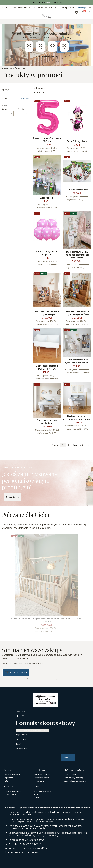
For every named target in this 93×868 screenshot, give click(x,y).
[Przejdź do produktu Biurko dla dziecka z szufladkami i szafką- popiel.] (77, 398)
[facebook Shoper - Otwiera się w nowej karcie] (17, 716)
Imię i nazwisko (22, 734)
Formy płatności (71, 774)
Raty (6, 781)
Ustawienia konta (41, 778)
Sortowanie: (39, 88)
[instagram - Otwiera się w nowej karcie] (23, 716)
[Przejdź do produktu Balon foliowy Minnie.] (77, 119)
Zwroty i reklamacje (12, 774)
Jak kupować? (10, 794)
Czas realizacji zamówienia (75, 781)
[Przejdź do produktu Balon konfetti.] (47, 175)
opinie (34, 852)
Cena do (21, 109)
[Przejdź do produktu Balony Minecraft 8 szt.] (77, 171)
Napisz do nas (12, 497)
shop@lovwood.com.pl (32, 840)
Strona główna (7, 68)
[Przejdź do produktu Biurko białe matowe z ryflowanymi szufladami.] (77, 343)
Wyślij (68, 758)
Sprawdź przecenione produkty (46, 57)
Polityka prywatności (13, 791)
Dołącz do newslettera (16, 672)
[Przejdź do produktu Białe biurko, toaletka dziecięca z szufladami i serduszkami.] (77, 230)
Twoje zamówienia (42, 774)
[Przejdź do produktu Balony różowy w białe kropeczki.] (47, 230)
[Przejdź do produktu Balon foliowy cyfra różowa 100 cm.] (47, 117)
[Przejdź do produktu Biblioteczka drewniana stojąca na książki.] (47, 290)
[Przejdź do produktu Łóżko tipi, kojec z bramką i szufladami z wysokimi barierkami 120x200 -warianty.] (46, 575)
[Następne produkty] (78, 445)
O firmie (37, 798)
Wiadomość (22, 748)
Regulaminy (9, 778)
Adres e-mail (22, 739)
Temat (18, 744)
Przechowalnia (40, 781)
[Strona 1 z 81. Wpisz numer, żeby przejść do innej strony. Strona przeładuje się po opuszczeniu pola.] (63, 445)
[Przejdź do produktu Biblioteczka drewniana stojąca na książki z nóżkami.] (77, 290)
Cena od (5, 109)
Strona (55, 445)
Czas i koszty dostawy (74, 778)
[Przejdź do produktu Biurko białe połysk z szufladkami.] (47, 400)
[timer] (46, 45)
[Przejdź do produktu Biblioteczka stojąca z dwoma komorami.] (47, 346)
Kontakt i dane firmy (42, 791)
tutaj (46, 848)
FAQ (36, 794)
